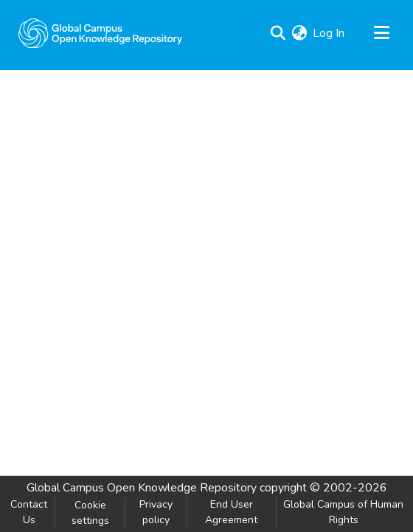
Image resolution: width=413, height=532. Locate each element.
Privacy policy (156, 512)
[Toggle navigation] (381, 33)
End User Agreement (231, 512)
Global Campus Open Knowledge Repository (142, 488)
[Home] (100, 33)
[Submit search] (278, 33)
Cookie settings (90, 513)
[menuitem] (299, 33)
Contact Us (29, 512)
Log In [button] (329, 33)
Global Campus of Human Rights (343, 512)
